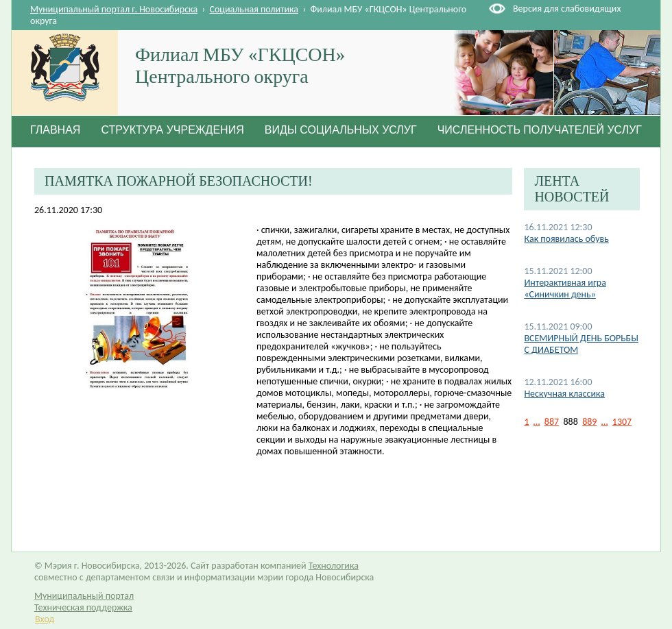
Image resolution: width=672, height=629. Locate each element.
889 (589, 422)
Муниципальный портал (84, 596)
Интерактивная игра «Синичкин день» (565, 288)
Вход (45, 619)
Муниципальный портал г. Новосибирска (114, 9)
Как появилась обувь (566, 239)
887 (552, 422)
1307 (622, 422)
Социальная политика (254, 9)
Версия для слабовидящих (567, 9)
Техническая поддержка (83, 607)
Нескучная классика (564, 394)
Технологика (334, 566)
